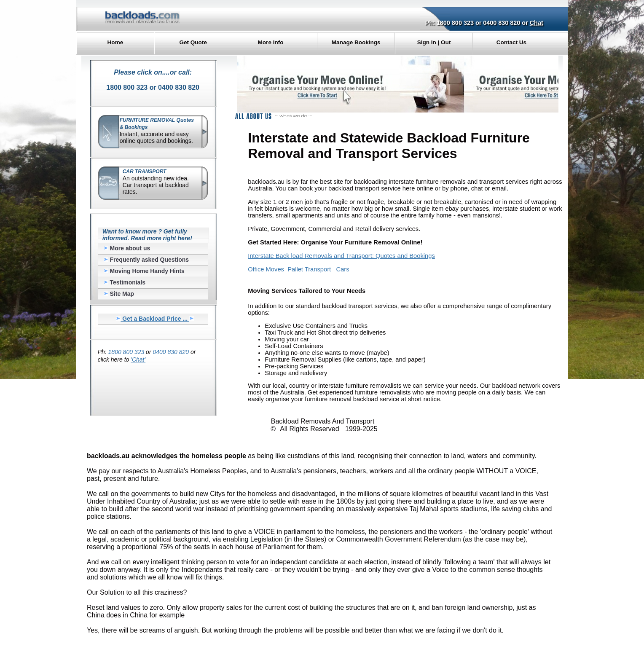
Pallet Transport (309, 269)
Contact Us (511, 42)
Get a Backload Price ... (155, 319)
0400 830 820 (502, 23)
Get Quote (193, 42)
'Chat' (138, 359)
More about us (127, 248)
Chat (537, 23)
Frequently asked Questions (146, 260)
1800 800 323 (455, 23)
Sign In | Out (434, 42)
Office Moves (266, 269)
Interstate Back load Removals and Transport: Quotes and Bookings (341, 256)
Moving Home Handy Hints (144, 271)
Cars (343, 269)
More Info (271, 42)
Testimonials (125, 282)
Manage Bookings (356, 42)
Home (115, 42)
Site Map (119, 294)
